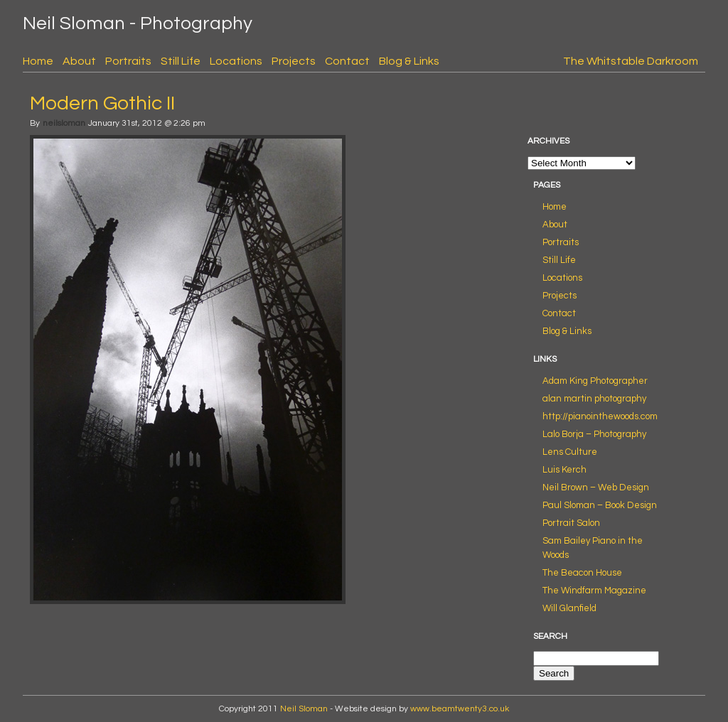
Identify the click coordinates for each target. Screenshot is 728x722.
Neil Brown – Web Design (596, 487)
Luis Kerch (564, 470)
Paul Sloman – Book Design (600, 505)
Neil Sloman (304, 709)
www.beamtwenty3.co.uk (460, 709)
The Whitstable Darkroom (631, 61)
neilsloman (64, 123)
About (79, 61)
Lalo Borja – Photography (594, 434)
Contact (347, 61)
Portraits (128, 61)
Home (38, 61)
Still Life (181, 61)
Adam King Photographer (595, 381)
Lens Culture (570, 452)
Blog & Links (409, 61)
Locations (236, 61)
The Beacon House (582, 573)
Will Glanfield (569, 608)
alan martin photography (594, 399)
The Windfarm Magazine (594, 591)
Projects (294, 61)
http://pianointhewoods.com (600, 416)
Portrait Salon (571, 523)
